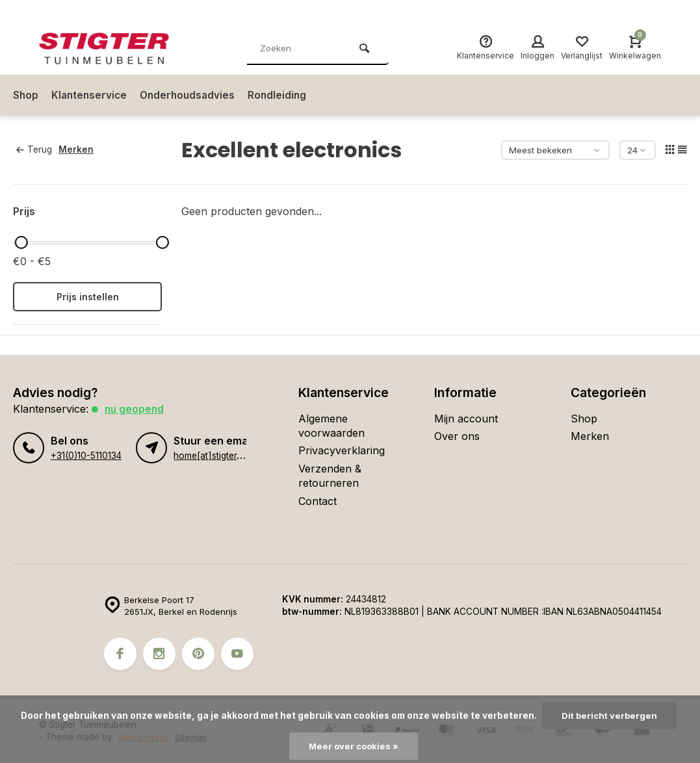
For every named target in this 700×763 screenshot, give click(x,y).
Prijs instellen (88, 297)
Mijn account (466, 419)
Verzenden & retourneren (330, 476)
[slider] (21, 242)
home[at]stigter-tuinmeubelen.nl (239, 456)
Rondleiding (284, 96)
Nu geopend (135, 409)
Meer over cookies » (354, 746)
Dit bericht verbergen (609, 716)
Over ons (457, 436)
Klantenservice (91, 96)
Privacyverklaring (342, 450)
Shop (26, 96)
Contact (318, 501)
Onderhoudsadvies (192, 96)
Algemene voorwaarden (331, 426)
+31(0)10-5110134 (86, 456)
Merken (79, 149)
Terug (34, 149)
